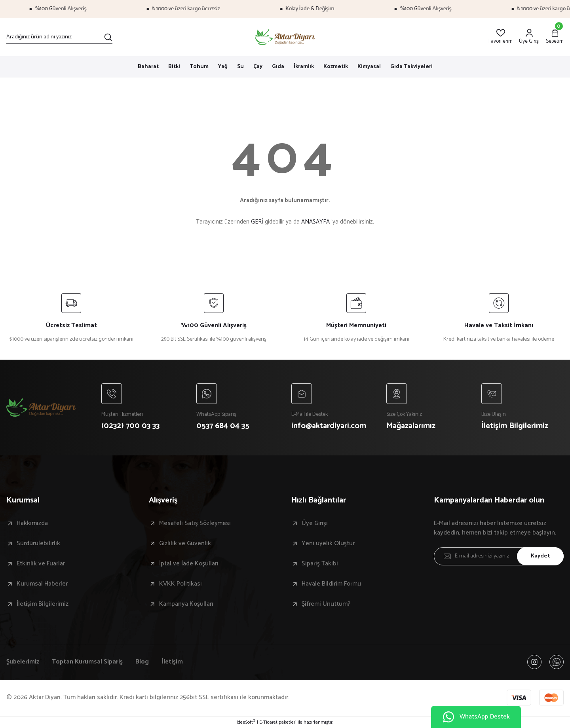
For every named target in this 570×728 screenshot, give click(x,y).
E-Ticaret (268, 722)
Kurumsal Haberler (42, 584)
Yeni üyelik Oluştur (328, 544)
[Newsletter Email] (499, 556)
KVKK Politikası (180, 584)
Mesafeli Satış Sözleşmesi (195, 523)
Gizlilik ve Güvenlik (185, 544)
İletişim (172, 662)
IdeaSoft (246, 722)
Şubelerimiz (23, 662)
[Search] (59, 37)
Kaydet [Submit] (540, 556)
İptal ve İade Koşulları (189, 564)
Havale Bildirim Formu (331, 584)
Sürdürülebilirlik (38, 544)
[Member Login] (529, 37)
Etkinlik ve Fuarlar (41, 564)
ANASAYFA (315, 222)
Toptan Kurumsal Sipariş (87, 662)
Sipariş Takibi (320, 564)
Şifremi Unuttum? (326, 604)
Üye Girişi (315, 523)
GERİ (257, 222)
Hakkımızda (32, 523)
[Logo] (285, 37)
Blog (142, 662)
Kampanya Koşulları (186, 604)
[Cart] (555, 37)
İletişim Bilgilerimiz (43, 604)
